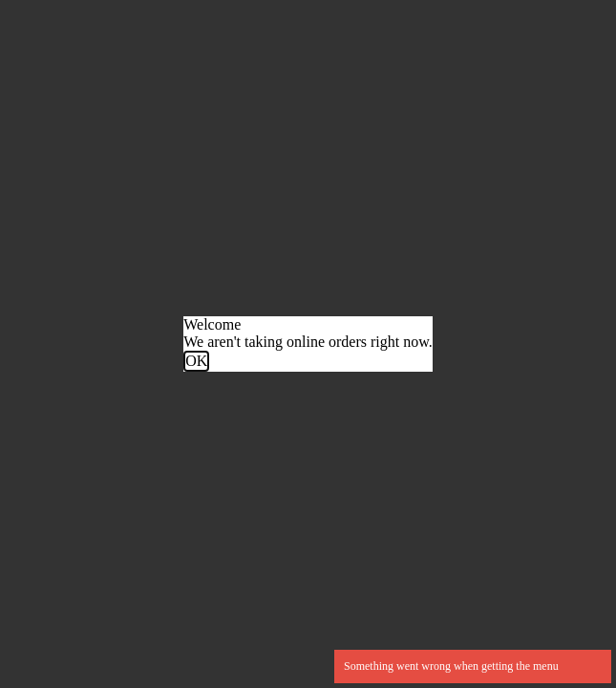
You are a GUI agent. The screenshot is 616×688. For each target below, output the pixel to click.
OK (196, 361)
